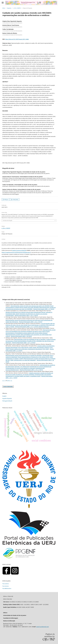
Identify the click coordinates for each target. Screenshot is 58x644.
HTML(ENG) (15, 200)
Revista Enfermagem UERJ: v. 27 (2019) (44, 309)
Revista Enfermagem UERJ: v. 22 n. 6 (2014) (24, 343)
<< (3, 380)
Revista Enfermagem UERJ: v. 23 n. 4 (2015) (31, 322)
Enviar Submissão (8, 387)
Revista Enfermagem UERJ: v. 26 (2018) (21, 336)
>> (11, 380)
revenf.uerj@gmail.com (42, 627)
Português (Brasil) (7, 401)
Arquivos (9, 8)
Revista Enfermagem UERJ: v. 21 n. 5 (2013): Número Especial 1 (32, 327)
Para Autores (6, 586)
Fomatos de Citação (7, 220)
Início (4, 8)
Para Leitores (6, 584)
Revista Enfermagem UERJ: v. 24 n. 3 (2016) (26, 315)
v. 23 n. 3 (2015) (17, 8)
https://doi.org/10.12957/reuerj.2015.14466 (17, 39)
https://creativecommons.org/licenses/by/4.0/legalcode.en (16, 252)
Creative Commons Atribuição (19, 250)
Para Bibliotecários (7, 588)
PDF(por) (6, 200)
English (4, 396)
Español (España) (7, 398)
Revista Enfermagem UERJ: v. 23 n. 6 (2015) (31, 370)
